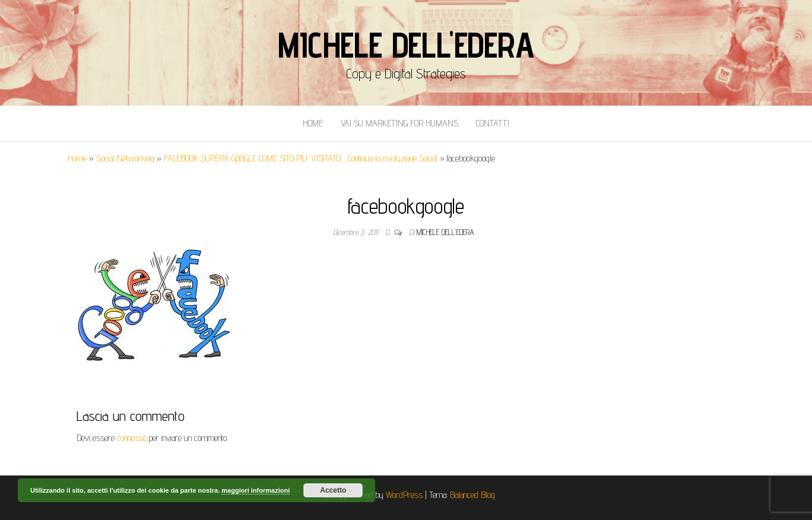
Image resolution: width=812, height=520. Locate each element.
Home (313, 123)
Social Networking (125, 158)
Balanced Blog (472, 495)
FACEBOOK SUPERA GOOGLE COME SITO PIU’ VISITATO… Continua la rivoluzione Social (301, 158)
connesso (132, 438)
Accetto (333, 490)
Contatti (493, 123)
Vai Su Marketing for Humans (399, 123)
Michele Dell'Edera (406, 45)
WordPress (404, 495)
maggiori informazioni (256, 490)
